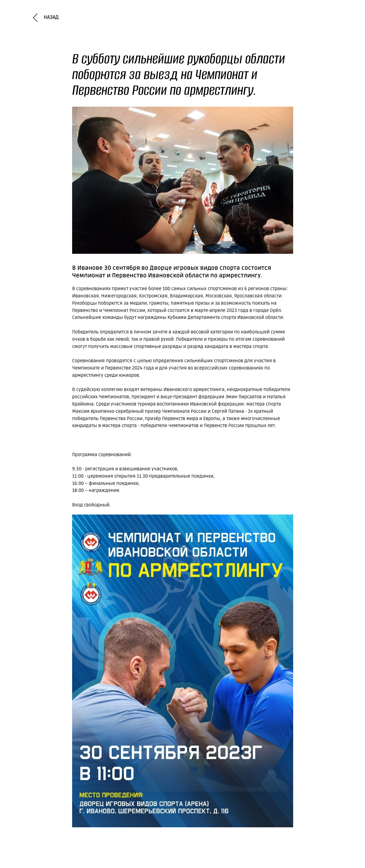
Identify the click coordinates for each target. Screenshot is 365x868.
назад (51, 17)
